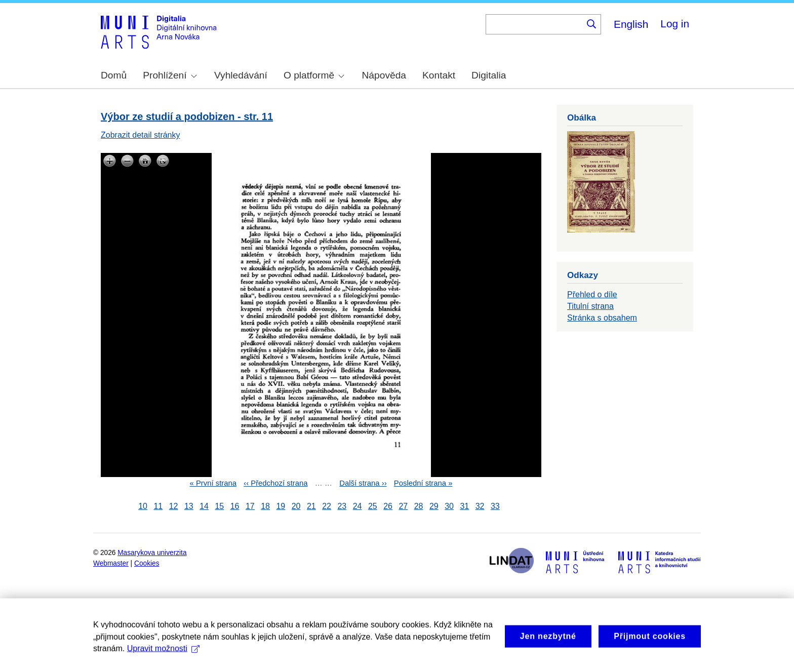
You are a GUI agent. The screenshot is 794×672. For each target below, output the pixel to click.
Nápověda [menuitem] (384, 75)
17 (250, 506)
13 (189, 506)
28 (419, 506)
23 (342, 506)
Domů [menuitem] (114, 75)
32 (480, 506)
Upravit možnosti (163, 658)
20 (296, 506)
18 (265, 506)
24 (358, 506)
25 (373, 506)
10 (143, 506)
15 (219, 506)
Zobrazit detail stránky (141, 135)
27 (403, 506)
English (631, 24)
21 (311, 506)
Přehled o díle (592, 294)
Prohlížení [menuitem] (170, 75)
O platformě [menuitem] (314, 75)
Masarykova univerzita (152, 553)
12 (174, 506)
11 (158, 506)
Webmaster (111, 563)
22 (327, 506)
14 (204, 506)
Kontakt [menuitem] (439, 75)
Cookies (147, 563)
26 (388, 506)
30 (449, 506)
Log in (675, 24)
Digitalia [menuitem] (489, 75)
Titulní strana (590, 306)
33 (495, 506)
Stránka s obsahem (602, 318)
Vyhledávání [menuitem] (241, 75)
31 (464, 506)
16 (235, 506)
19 (281, 506)
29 (434, 506)
